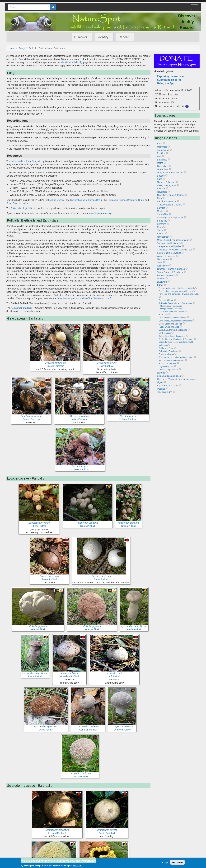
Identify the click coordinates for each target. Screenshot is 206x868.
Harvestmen (163, 237)
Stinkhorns (163, 315)
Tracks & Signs (165, 392)
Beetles (161, 176)
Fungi (22, 48)
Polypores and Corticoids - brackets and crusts (179, 294)
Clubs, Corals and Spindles (170, 324)
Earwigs (161, 208)
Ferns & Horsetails (166, 275)
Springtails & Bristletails (169, 243)
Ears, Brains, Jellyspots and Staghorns (175, 321)
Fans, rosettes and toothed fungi (173, 318)
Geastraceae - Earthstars (171, 306)
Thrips (160, 230)
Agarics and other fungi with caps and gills (177, 288)
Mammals (162, 147)
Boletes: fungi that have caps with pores (176, 291)
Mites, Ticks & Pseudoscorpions (173, 240)
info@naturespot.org (100, 213)
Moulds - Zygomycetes (168, 370)
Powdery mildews (166, 354)
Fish (159, 156)
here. (24, 257)
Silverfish (162, 224)
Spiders (161, 234)
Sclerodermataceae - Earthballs (174, 312)
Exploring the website (170, 76)
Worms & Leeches (166, 256)
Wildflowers (163, 266)
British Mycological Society (25, 208)
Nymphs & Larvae (166, 182)
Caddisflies (163, 214)
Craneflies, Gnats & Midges (171, 195)
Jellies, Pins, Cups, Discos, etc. (172, 336)
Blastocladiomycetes (167, 364)
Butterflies (162, 160)
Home (12, 48)
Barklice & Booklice (167, 201)
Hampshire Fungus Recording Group (126, 200)
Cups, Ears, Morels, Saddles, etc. (173, 330)
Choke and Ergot (166, 348)
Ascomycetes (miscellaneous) (171, 361)
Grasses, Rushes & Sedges (171, 269)
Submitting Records (169, 80)
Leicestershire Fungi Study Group (28, 161)
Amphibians (163, 150)
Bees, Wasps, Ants (166, 185)
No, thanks (177, 862)
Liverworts (162, 282)
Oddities (161, 389)
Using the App (166, 83)
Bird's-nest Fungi (166, 300)
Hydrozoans (163, 259)
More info (77, 866)
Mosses (161, 279)
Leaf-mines (163, 169)
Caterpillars (163, 166)
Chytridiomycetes (166, 367)
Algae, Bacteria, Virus (168, 386)
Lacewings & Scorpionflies (170, 218)
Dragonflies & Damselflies (170, 173)
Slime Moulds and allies (169, 376)
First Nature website (54, 200)
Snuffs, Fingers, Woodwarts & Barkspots (176, 339)
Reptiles (161, 153)
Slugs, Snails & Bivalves (169, 253)
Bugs (160, 179)
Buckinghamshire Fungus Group (86, 200)
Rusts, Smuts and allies (169, 327)
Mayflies (161, 211)
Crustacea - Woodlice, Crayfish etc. (175, 250)
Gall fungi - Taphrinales (169, 351)
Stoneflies (162, 221)
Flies (159, 198)
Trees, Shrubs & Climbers (170, 272)
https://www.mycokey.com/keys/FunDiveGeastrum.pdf (84, 298)
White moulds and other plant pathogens (176, 357)
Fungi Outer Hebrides (17, 203)
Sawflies (161, 189)
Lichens (161, 373)
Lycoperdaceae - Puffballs (171, 309)
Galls (160, 263)
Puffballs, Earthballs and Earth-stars (175, 303)
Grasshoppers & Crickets (170, 205)
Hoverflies (162, 192)
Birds (160, 144)
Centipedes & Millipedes (169, 246)
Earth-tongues (165, 333)
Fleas (160, 227)
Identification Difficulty (72, 62)
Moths (160, 163)
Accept (165, 862)
